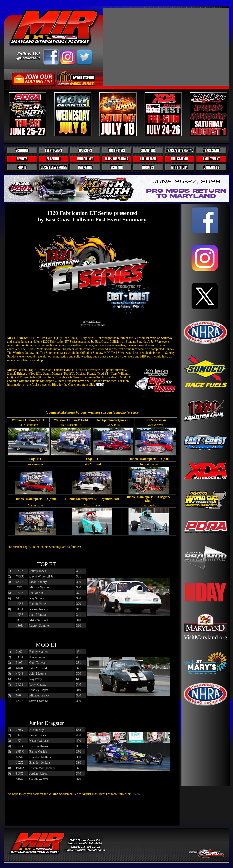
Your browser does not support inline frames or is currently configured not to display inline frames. (206, 495)
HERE (100, 385)
